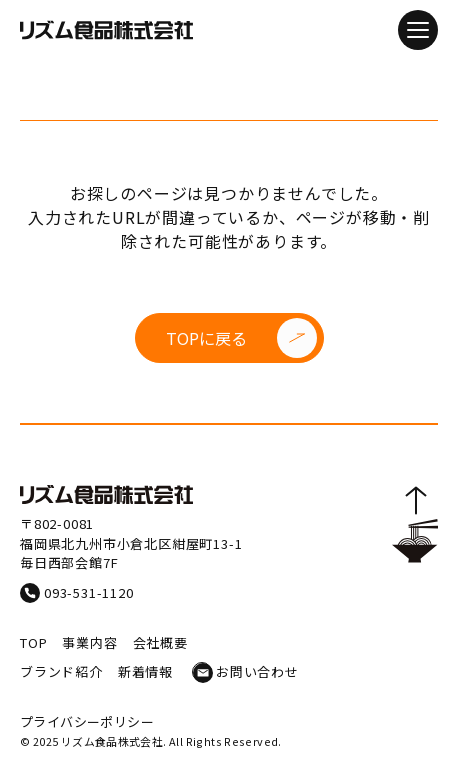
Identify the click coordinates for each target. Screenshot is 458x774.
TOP (33, 642)
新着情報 (145, 671)
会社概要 (160, 642)
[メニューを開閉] (418, 30)
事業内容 (89, 642)
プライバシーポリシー (87, 721)
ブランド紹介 (61, 671)
